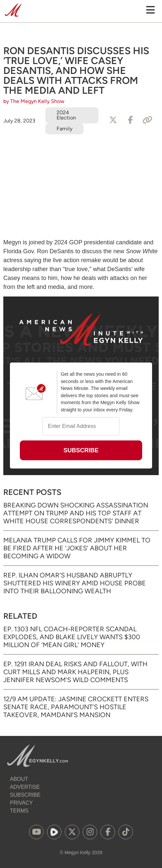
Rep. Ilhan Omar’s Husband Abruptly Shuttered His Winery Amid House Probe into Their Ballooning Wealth (75, 583)
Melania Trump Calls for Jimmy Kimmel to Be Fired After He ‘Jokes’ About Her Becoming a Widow (77, 548)
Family (64, 129)
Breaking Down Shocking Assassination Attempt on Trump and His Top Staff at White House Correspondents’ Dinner (76, 513)
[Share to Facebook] (130, 120)
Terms (19, 811)
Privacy (21, 803)
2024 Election (66, 115)
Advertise (25, 787)
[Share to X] (113, 120)
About (19, 779)
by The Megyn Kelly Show (34, 101)
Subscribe (25, 795)
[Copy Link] (147, 120)
